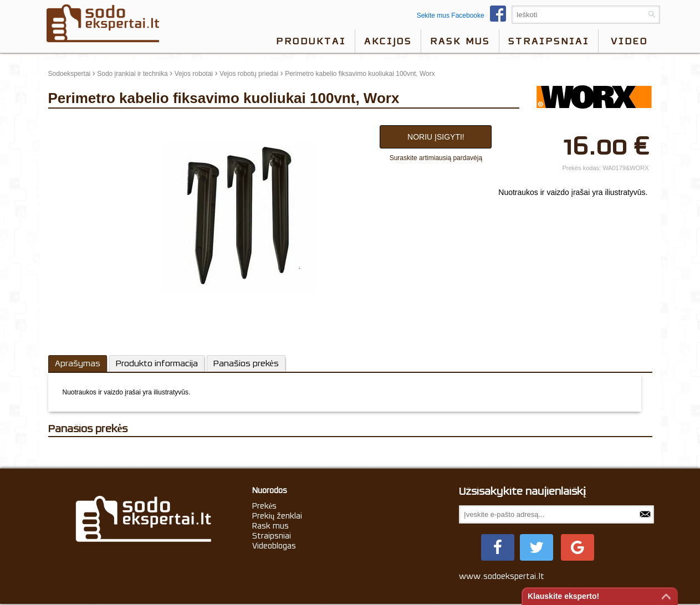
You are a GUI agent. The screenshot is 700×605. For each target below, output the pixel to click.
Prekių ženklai (277, 516)
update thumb (72, 122)
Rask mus (460, 41)
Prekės (265, 506)
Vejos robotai (194, 74)
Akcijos (388, 41)
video (629, 41)
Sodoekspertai (70, 74)
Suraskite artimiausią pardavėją (436, 158)
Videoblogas (274, 546)
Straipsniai (549, 41)
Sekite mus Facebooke (464, 16)
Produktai (311, 41)
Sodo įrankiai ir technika (132, 74)
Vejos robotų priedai (249, 74)
